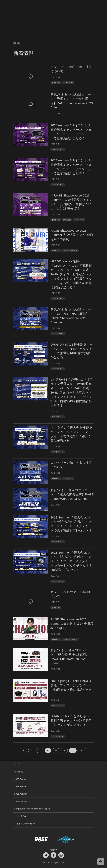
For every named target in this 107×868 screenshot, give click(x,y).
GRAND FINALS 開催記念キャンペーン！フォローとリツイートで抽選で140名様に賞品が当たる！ (72, 351)
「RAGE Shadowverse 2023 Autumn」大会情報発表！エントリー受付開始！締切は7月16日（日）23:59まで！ (72, 202)
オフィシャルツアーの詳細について (71, 594)
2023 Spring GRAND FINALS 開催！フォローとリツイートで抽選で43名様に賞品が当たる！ (71, 687)
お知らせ (56, 83)
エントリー (68, 83)
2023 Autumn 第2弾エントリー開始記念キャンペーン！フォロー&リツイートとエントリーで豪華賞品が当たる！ (72, 132)
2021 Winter (20, 786)
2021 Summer (21, 801)
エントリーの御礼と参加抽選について (71, 69)
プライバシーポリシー (25, 824)
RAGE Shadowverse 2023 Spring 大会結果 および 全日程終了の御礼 (72, 624)
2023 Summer (58, 334)
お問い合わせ (21, 816)
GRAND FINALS (70, 251)
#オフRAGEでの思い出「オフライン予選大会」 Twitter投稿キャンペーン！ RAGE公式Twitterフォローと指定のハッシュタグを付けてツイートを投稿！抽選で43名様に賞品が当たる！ (72, 392)
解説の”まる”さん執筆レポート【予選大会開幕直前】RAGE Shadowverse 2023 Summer (72, 494)
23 (82, 750)
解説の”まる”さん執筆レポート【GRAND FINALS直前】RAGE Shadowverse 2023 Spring (71, 657)
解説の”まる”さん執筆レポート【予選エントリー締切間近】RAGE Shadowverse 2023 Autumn (72, 101)
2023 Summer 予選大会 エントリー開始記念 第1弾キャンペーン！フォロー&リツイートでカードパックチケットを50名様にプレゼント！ (71, 561)
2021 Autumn (21, 794)
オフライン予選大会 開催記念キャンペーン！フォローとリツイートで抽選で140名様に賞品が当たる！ (71, 434)
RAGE (33, 839)
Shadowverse (74, 839)
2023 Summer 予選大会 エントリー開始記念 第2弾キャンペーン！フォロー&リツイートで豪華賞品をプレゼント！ (71, 524)
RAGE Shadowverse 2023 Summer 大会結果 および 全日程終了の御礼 (72, 235)
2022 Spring (20, 779)
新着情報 (19, 772)
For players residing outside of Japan (32, 809)
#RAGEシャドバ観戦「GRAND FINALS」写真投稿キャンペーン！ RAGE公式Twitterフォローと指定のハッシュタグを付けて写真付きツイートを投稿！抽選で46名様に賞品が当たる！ (71, 274)
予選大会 (67, 220)
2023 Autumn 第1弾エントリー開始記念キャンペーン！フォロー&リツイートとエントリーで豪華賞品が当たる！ (72, 167)
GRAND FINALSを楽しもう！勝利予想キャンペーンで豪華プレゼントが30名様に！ (71, 720)
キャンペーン (58, 150)
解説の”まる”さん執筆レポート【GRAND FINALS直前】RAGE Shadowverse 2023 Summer (71, 316)
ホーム (17, 764)
